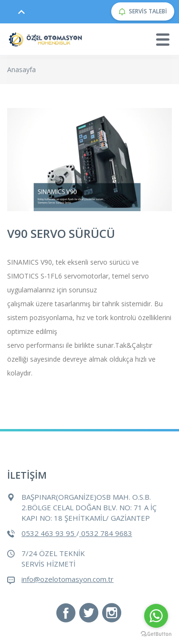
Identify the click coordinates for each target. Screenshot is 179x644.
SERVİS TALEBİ (143, 11)
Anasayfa (21, 70)
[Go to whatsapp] (156, 616)
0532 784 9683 (106, 533)
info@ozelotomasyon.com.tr (68, 579)
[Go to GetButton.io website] (156, 634)
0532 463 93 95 (49, 533)
